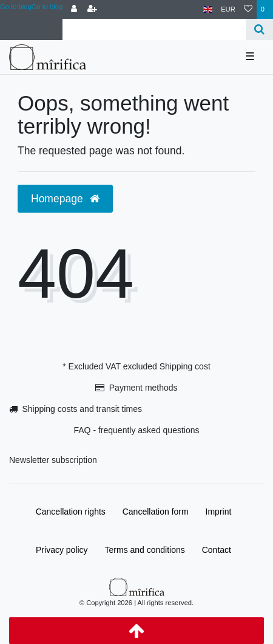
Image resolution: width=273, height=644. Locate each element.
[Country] (208, 9)
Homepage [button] (65, 199)
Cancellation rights (71, 512)
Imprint (219, 512)
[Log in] (74, 9)
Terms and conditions (145, 550)
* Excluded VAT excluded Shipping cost (136, 366)
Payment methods (143, 388)
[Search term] (154, 29)
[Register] (92, 9)
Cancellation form (156, 512)
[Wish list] (248, 9)
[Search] (259, 29)
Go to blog (47, 7)
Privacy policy (62, 550)
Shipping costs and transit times (82, 409)
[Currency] (228, 9)
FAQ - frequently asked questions (137, 430)
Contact (217, 550)
